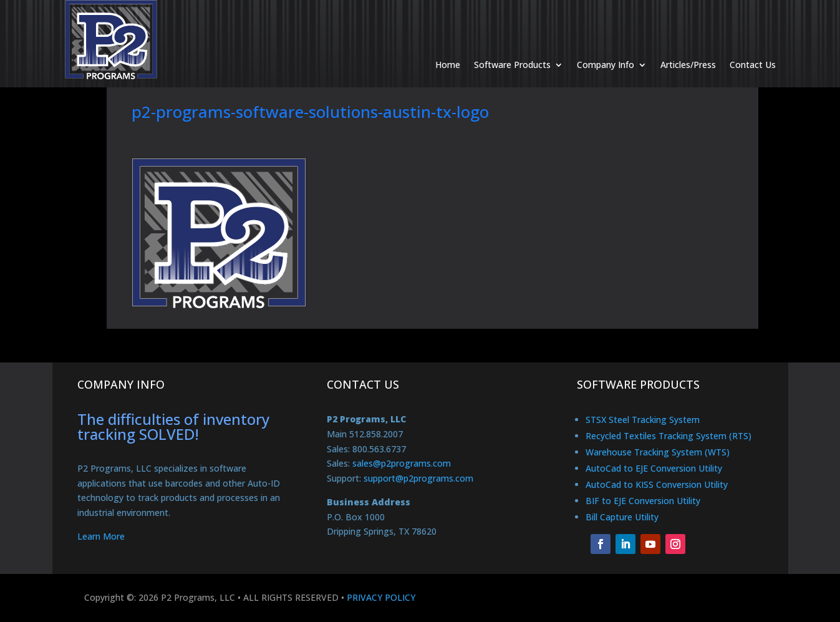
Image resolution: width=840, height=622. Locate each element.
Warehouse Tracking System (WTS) (658, 452)
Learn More (101, 536)
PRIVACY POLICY (381, 597)
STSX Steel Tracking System (643, 420)
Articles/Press (688, 47)
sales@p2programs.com (402, 463)
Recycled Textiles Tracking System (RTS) (669, 436)
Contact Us (753, 47)
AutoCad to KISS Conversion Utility (657, 484)
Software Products (512, 47)
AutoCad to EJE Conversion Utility (654, 468)
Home (448, 47)
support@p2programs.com (418, 478)
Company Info (606, 47)
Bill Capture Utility (622, 517)
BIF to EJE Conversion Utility (643, 501)
